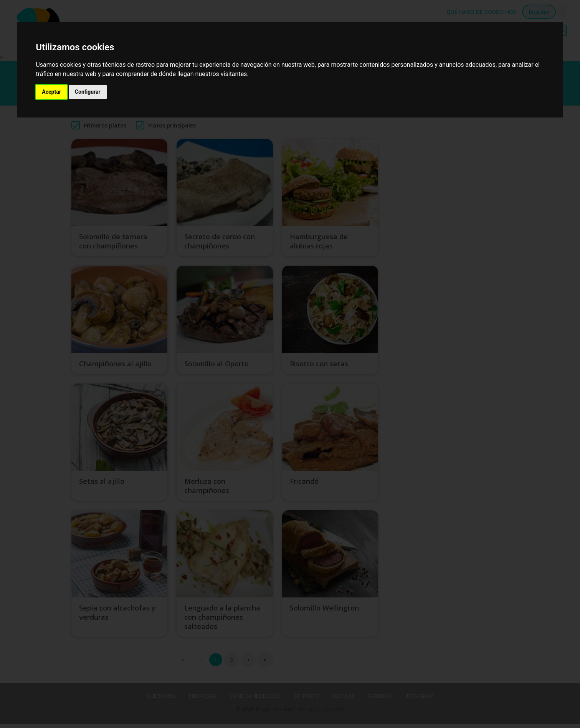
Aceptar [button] (51, 92)
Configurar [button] (88, 92)
